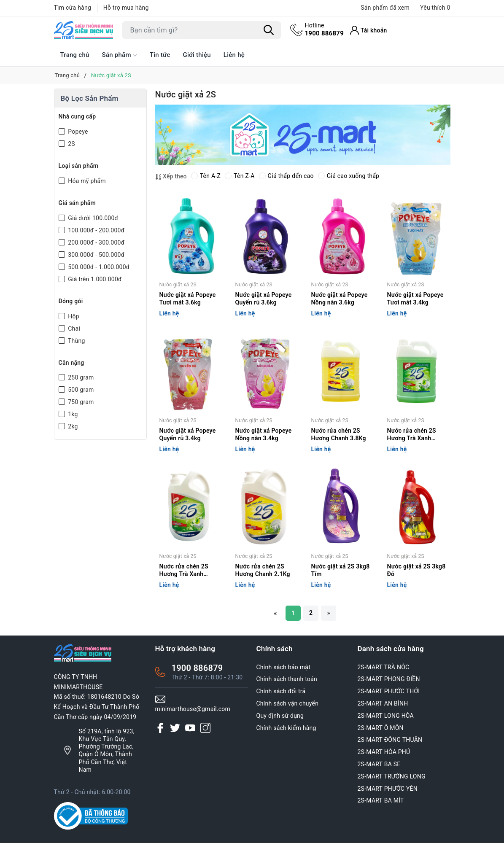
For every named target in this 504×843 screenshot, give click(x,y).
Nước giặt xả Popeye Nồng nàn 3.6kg (340, 299)
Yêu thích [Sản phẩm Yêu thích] (435, 8)
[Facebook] (160, 728)
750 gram (80, 402)
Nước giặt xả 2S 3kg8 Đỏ (416, 570)
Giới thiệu (197, 55)
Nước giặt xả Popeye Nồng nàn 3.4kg (264, 434)
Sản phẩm (120, 55)
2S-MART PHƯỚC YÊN (388, 789)
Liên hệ (234, 55)
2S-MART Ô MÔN (381, 728)
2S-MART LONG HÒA (386, 716)
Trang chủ (75, 55)
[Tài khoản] (369, 30)
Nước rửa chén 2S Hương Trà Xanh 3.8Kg (412, 435)
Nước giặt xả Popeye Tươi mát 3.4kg (415, 299)
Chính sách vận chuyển (288, 703)
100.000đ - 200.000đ (96, 230)
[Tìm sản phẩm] (202, 30)
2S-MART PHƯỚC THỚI (389, 691)
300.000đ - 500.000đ (96, 255)
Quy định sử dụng (280, 716)
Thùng (76, 341)
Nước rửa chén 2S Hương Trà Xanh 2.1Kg (184, 571)
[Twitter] (175, 728)
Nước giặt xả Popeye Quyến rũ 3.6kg (264, 299)
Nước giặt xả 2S (178, 285)
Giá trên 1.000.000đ (94, 279)
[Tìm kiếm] (269, 30)
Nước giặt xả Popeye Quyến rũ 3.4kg (188, 434)
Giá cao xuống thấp (349, 176)
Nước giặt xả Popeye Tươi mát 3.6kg (188, 299)
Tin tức (160, 55)
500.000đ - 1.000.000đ (98, 267)
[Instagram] (205, 728)
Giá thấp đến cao (286, 176)
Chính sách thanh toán (287, 679)
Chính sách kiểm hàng (286, 728)
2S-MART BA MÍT (381, 800)
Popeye (77, 132)
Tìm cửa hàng (73, 8)
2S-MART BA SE (379, 764)
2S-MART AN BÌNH (383, 703)
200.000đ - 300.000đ (96, 242)
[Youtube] (190, 728)
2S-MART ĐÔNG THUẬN (390, 740)
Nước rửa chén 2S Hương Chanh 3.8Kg (339, 434)
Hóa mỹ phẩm (86, 181)
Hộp (73, 316)
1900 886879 (325, 29)
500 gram (80, 390)
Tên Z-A (240, 176)
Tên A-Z (206, 176)
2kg (72, 426)
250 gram (80, 377)
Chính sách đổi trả (281, 691)
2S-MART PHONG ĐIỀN (389, 679)
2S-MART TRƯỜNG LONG (392, 776)
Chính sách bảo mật (283, 667)
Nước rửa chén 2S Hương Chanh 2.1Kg (263, 570)
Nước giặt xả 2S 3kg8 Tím (341, 570)
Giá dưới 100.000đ (93, 218)
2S (71, 144)
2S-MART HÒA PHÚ (384, 752)
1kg (72, 414)
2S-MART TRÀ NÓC (384, 667)
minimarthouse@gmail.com (193, 709)
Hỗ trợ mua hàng (126, 8)
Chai (74, 329)
